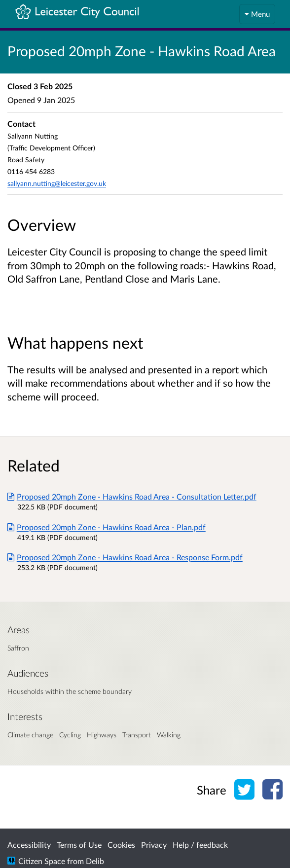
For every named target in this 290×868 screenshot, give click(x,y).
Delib (95, 861)
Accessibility (29, 845)
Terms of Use (79, 845)
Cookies (121, 845)
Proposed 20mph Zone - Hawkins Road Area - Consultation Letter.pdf (132, 496)
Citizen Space (42, 861)
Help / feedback (200, 845)
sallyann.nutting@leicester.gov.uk (57, 183)
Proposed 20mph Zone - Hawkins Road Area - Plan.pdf (107, 527)
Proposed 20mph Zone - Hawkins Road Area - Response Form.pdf (125, 557)
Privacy (154, 845)
